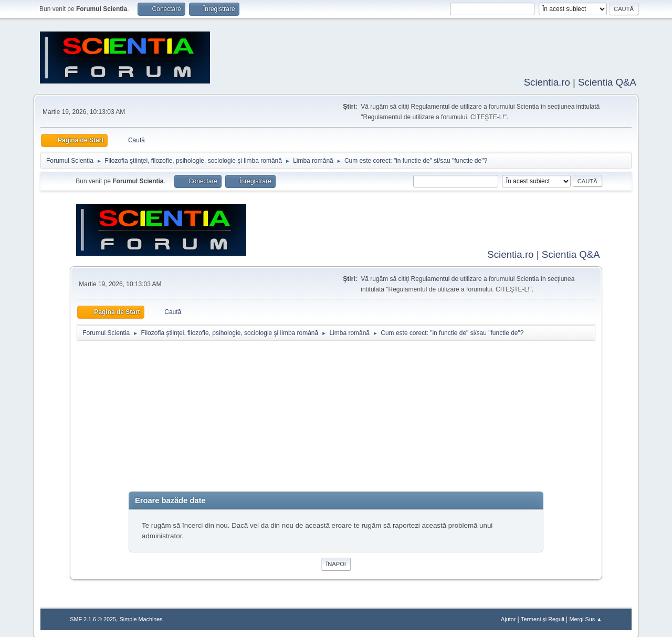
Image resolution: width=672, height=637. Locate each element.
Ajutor (508, 617)
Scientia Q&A (607, 81)
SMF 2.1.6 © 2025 (93, 617)
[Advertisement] (336, 416)
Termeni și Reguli (543, 617)
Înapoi (336, 562)
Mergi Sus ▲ (585, 617)
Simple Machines (141, 617)
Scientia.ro (547, 81)
